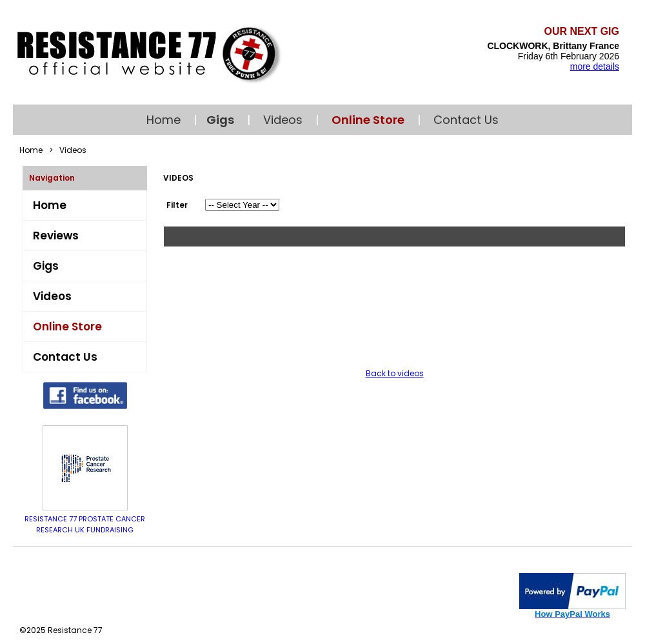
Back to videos (395, 373)
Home (164, 120)
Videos (283, 120)
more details (595, 66)
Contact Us (466, 120)
